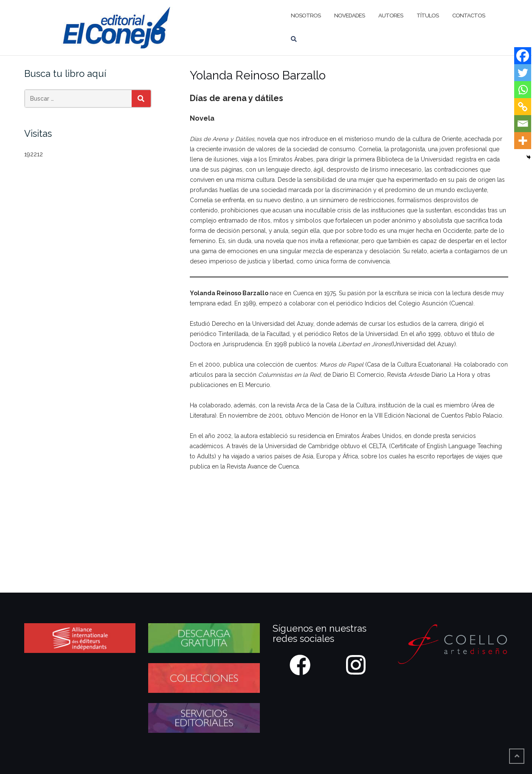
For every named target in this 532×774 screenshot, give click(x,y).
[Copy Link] (523, 107)
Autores (391, 16)
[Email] (523, 124)
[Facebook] (523, 56)
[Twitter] (523, 73)
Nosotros (306, 16)
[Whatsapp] (523, 90)
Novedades (349, 16)
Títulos (428, 16)
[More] (523, 141)
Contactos (469, 16)
